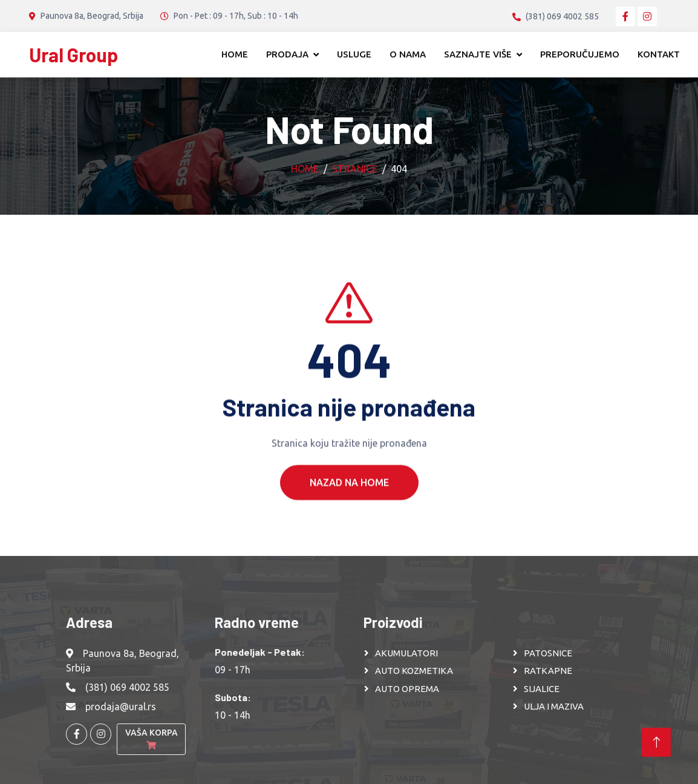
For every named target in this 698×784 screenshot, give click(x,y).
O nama (408, 54)
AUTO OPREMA (407, 689)
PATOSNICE (548, 653)
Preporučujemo (580, 54)
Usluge (354, 54)
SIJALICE (542, 689)
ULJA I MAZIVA (554, 706)
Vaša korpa (152, 739)
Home (235, 54)
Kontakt (659, 54)
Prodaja (287, 54)
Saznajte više (478, 54)
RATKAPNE (548, 671)
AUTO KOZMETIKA (414, 671)
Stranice (355, 169)
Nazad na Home (349, 501)
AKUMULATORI (406, 653)
